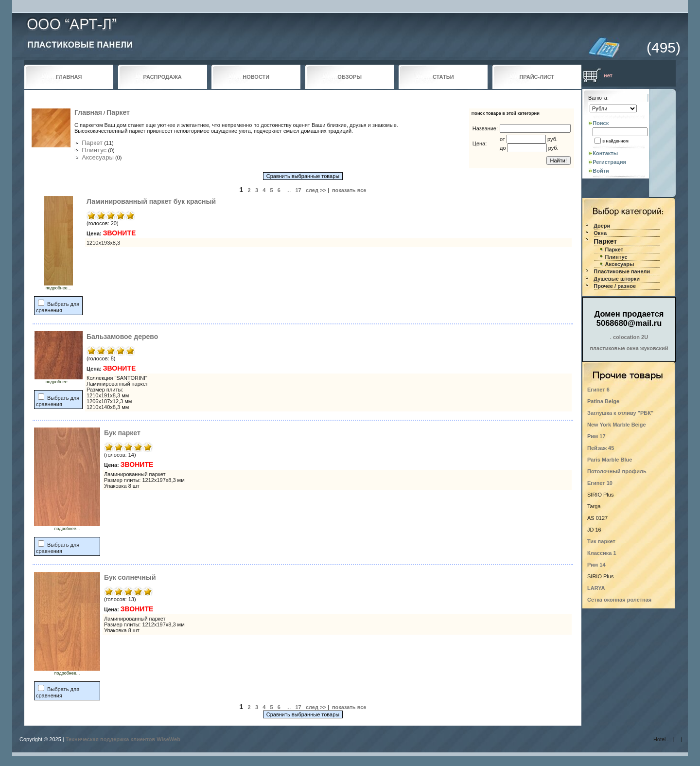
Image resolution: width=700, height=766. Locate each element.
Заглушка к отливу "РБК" (620, 413)
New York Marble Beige (617, 425)
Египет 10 (600, 483)
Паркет (118, 112)
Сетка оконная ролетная (619, 600)
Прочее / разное (615, 286)
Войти (601, 171)
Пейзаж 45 (601, 448)
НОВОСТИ (256, 77)
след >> (316, 190)
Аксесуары (98, 157)
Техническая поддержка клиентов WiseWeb (123, 739)
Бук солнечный (130, 577)
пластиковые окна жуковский (629, 348)
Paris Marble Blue (610, 460)
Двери (602, 226)
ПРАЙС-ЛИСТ (537, 77)
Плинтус (94, 150)
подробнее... (58, 286)
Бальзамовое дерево (122, 337)
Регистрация (609, 162)
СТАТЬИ (443, 77)
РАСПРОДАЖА (163, 77)
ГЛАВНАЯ (69, 77)
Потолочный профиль (617, 471)
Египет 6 (598, 390)
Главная (88, 112)
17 (298, 190)
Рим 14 (596, 565)
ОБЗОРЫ (350, 77)
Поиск (601, 123)
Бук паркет (122, 433)
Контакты (605, 153)
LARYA (596, 588)
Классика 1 (602, 553)
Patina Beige (603, 401)
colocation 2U (630, 337)
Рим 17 (596, 436)
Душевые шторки (617, 279)
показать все (349, 190)
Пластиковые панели (622, 271)
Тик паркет (601, 541)
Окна (600, 233)
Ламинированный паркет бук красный (151, 201)
